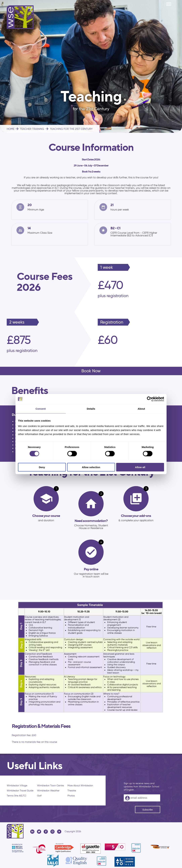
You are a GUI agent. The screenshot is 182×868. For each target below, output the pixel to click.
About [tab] (141, 409)
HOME (10, 129)
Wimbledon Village (17, 786)
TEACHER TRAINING (30, 129)
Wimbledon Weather (48, 791)
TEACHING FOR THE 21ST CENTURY (69, 129)
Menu (169, 2)
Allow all (140, 467)
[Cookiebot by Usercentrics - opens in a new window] (149, 399)
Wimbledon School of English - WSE (20, 17)
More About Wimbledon (80, 786)
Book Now (91, 371)
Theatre (72, 791)
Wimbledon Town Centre (50, 786)
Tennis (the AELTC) (16, 796)
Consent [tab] (41, 409)
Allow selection (91, 467)
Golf (39, 796)
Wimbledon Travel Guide (20, 791)
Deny (42, 467)
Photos (71, 796)
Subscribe (148, 810)
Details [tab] (91, 409)
